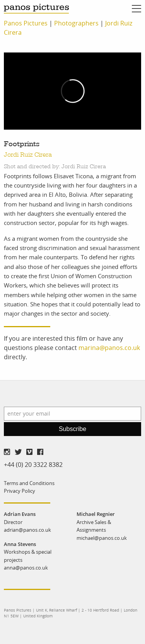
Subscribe (72, 429)
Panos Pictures (26, 23)
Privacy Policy (20, 491)
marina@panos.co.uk (109, 348)
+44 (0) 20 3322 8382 (33, 465)
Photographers (76, 23)
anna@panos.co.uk (26, 568)
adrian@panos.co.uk (27, 530)
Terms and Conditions (29, 483)
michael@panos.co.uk (102, 538)
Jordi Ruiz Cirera (28, 155)
